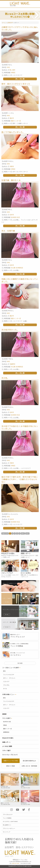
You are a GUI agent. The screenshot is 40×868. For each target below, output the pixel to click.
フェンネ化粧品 (7, 818)
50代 (8, 361)
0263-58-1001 (7, 788)
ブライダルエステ (8, 815)
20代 (8, 67)
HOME (20, 663)
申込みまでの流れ (8, 738)
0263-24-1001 (16, 863)
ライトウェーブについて (10, 755)
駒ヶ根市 (12, 70)
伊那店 (5, 725)
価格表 (4, 714)
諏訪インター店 (7, 729)
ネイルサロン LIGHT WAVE (10, 822)
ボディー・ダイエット (9, 678)
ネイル (5, 689)
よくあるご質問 (7, 746)
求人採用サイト (7, 825)
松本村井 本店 (7, 722)
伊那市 (12, 166)
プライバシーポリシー (9, 828)
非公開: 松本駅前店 (17, 268)
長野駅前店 (6, 732)
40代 (8, 116)
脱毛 (4, 671)
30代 (8, 164)
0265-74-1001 (27, 788)
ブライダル (6, 685)
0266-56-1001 (7, 804)
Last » (27, 534)
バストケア (6, 682)
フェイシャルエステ (9, 675)
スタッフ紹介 (6, 751)
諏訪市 (12, 118)
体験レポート (6, 742)
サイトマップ (6, 832)
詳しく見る (20, 79)
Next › (23, 534)
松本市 (12, 215)
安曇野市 (12, 364)
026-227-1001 (27, 804)
